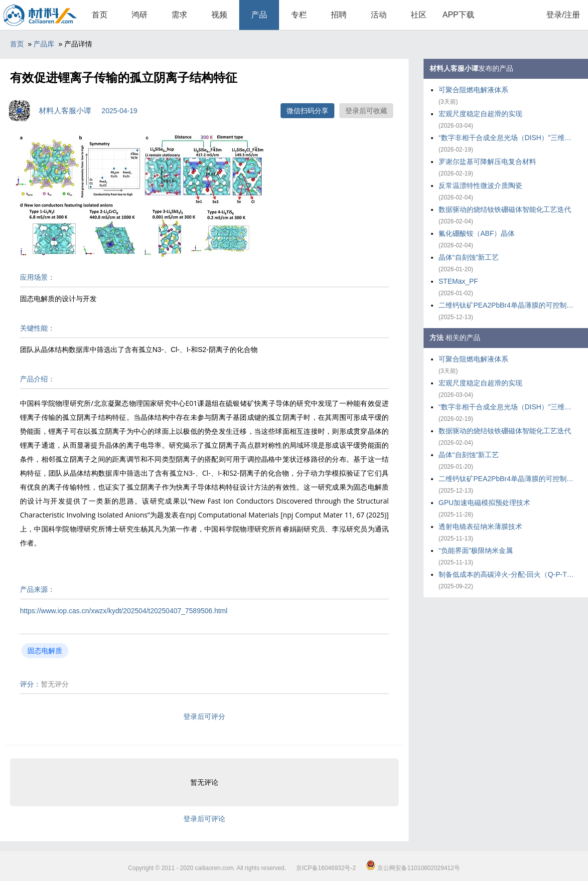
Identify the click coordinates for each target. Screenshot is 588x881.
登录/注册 (563, 15)
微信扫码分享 (307, 111)
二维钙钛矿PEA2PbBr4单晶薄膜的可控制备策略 (508, 305)
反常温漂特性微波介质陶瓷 (480, 185)
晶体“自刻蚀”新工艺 (469, 257)
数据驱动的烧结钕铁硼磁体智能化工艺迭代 (505, 209)
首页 (100, 15)
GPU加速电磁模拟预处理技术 (484, 503)
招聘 (339, 15)
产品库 (44, 44)
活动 (379, 15)
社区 (419, 15)
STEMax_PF (458, 281)
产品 (259, 15)
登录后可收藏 (366, 111)
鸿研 (140, 15)
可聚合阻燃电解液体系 (473, 90)
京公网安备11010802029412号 (413, 868)
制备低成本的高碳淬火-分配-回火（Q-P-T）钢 (508, 574)
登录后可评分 (204, 716)
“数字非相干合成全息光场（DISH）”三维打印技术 (508, 138)
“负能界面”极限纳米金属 (476, 550)
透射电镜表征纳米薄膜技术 (480, 527)
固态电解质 (45, 651)
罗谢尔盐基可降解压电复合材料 (487, 162)
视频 (219, 15)
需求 (179, 15)
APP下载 (458, 15)
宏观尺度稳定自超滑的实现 (480, 114)
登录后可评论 (204, 819)
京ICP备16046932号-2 (326, 868)
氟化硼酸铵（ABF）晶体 (477, 233)
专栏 (299, 15)
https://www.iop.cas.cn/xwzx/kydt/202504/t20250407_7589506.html (124, 611)
